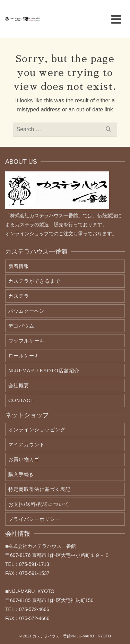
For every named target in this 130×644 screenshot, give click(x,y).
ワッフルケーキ (27, 341)
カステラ (19, 296)
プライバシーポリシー (34, 519)
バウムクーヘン (27, 311)
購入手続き (21, 474)
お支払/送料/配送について (39, 504)
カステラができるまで (34, 281)
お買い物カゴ (24, 459)
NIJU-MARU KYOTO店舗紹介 (44, 371)
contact (21, 400)
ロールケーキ (24, 356)
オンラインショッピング (37, 430)
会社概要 (19, 385)
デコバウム (21, 326)
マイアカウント (27, 444)
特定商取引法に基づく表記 (40, 489)
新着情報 (19, 266)
